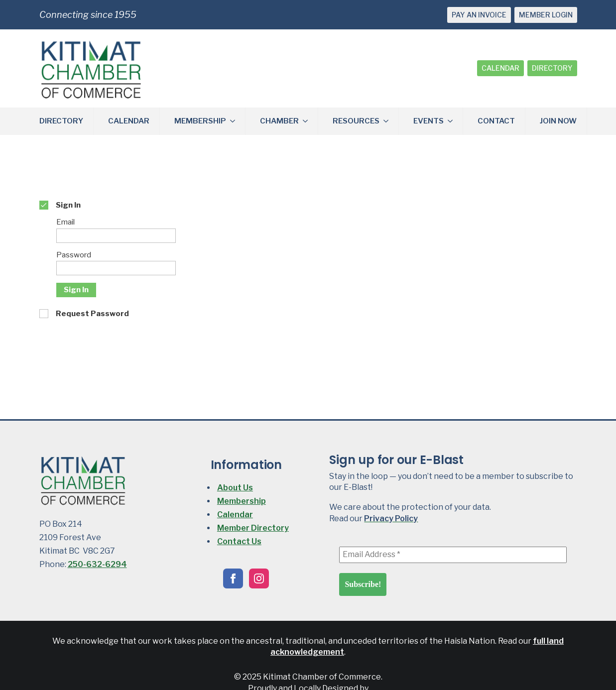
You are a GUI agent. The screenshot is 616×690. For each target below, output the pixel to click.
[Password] (116, 268)
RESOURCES (356, 121)
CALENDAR (500, 68)
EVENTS (429, 121)
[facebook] (233, 578)
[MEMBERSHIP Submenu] (236, 121)
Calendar (235, 515)
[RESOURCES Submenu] (389, 121)
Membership (242, 501)
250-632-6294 (97, 564)
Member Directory (253, 528)
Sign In (76, 290)
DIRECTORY (552, 68)
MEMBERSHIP (200, 121)
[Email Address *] (453, 555)
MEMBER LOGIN (546, 15)
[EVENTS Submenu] (453, 121)
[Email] (116, 236)
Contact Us (239, 541)
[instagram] (259, 578)
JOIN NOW (558, 121)
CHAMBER (279, 121)
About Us (235, 488)
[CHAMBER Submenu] (308, 121)
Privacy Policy (391, 518)
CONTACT (496, 121)
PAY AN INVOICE (479, 15)
